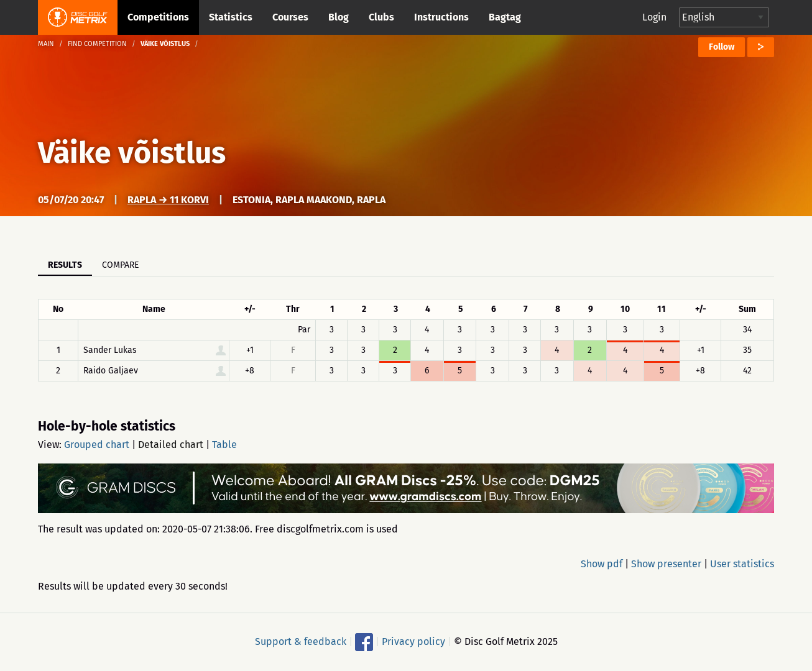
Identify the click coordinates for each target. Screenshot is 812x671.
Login (654, 17)
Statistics (231, 17)
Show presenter (666, 564)
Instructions (441, 17)
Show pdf (602, 564)
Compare (120, 265)
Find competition (97, 44)
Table (224, 445)
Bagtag (505, 17)
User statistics (742, 564)
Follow (722, 47)
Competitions (158, 17)
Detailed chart (171, 445)
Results (65, 265)
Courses (290, 17)
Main (46, 44)
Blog (339, 17)
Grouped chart (97, 445)
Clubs (381, 17)
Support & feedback (301, 641)
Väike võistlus (132, 153)
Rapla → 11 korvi (168, 200)
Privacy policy (413, 641)
